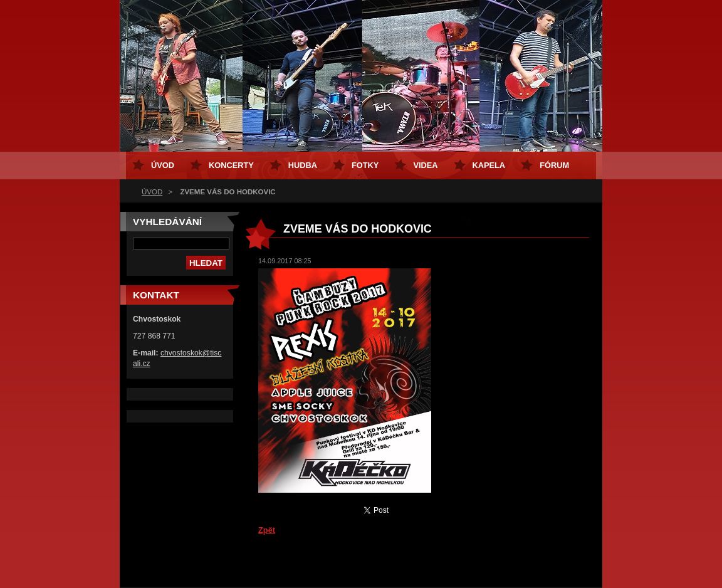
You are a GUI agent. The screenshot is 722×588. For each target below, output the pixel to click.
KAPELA (489, 165)
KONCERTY (231, 165)
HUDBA (303, 165)
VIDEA (425, 165)
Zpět (267, 530)
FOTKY (365, 165)
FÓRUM (554, 165)
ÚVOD (152, 192)
